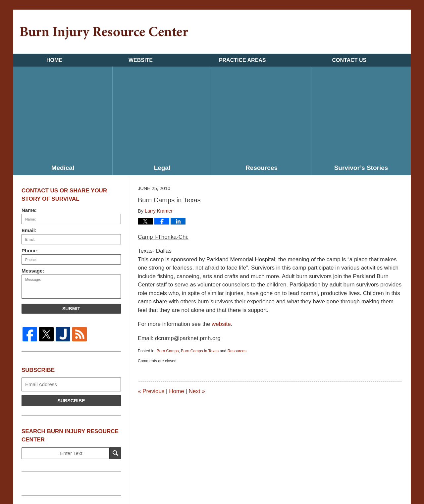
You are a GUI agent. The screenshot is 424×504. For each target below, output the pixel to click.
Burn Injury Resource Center (104, 33)
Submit (71, 309)
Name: (29, 210)
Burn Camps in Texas (200, 351)
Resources (262, 168)
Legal (162, 168)
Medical (63, 168)
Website (141, 60)
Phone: (30, 251)
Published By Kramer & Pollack (371, 33)
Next (197, 391)
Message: (33, 271)
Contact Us (349, 60)
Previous (151, 391)
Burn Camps (168, 351)
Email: (29, 230)
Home (54, 60)
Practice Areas (242, 60)
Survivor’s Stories (361, 168)
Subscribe (71, 401)
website (221, 324)
